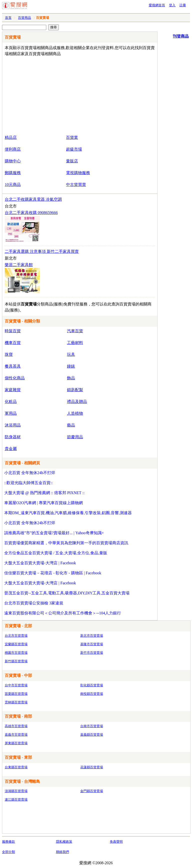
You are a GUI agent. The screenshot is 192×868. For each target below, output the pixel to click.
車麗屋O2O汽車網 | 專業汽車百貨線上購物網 (43, 503)
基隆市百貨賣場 (92, 644)
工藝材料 (75, 343)
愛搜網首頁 (157, 5)
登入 (172, 5)
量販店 (72, 161)
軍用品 (11, 413)
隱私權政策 (64, 842)
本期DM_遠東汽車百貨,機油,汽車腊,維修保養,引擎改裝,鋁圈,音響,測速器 (68, 513)
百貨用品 (24, 18)
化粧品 (11, 402)
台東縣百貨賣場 (16, 767)
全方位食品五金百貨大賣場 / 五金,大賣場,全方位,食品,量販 (56, 553)
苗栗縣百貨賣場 (16, 694)
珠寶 (9, 354)
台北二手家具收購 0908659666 (31, 213)
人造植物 (75, 413)
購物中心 (13, 161)
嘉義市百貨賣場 (16, 735)
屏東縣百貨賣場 (16, 743)
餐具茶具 (13, 366)
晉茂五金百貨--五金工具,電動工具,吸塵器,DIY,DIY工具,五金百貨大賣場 (67, 593)
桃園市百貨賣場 (16, 653)
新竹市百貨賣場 (92, 653)
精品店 (11, 137)
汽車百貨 (75, 331)
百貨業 (72, 137)
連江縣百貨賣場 (16, 799)
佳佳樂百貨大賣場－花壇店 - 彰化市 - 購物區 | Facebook (53, 573)
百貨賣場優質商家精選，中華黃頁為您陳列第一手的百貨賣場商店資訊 (66, 543)
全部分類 (8, 852)
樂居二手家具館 (19, 265)
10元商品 (13, 185)
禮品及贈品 (77, 402)
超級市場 (74, 149)
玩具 (71, 354)
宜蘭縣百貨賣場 (16, 644)
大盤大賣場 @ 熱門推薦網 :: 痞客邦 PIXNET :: (44, 493)
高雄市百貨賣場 (16, 726)
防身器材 (13, 437)
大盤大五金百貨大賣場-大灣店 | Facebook (40, 563)
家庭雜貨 (13, 390)
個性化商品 (15, 378)
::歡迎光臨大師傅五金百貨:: (28, 483)
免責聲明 (116, 842)
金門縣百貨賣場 (92, 791)
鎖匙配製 (75, 390)
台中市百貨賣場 (16, 685)
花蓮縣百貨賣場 (92, 767)
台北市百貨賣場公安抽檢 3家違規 (34, 603)
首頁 (8, 18)
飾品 (71, 378)
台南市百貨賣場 (92, 726)
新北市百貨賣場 (92, 636)
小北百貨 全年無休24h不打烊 (30, 473)
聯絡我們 (62, 852)
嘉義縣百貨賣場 (92, 735)
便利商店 (13, 149)
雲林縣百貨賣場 (16, 702)
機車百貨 (13, 343)
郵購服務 (13, 173)
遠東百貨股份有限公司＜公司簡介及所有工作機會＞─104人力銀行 (63, 613)
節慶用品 (75, 437)
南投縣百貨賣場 (92, 694)
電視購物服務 (78, 173)
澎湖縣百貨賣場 (16, 791)
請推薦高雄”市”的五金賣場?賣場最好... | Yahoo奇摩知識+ (54, 533)
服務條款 (8, 842)
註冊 (183, 5)
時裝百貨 (13, 331)
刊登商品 (181, 36)
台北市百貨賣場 (16, 636)
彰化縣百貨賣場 (92, 685)
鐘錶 (71, 366)
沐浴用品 (13, 425)
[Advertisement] (65, 94)
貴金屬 (11, 449)
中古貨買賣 (76, 185)
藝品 (71, 425)
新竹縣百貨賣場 (16, 661)
